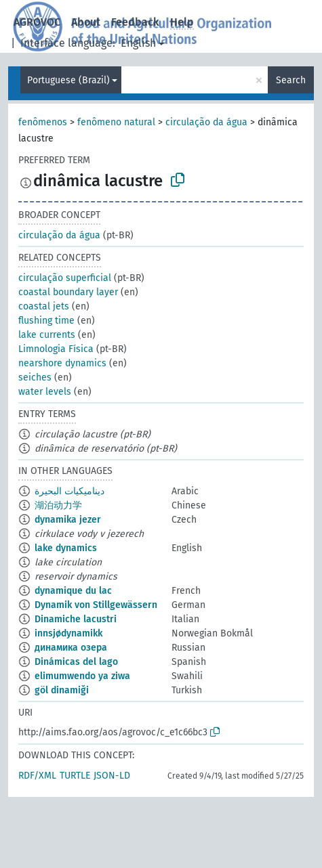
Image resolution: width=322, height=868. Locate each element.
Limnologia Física (56, 349)
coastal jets (44, 306)
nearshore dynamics (62, 363)
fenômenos (43, 122)
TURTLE (75, 776)
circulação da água (206, 122)
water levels (45, 392)
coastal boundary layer (68, 292)
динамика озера (71, 648)
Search (291, 80)
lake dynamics (66, 548)
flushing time (46, 321)
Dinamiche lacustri (76, 619)
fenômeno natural (116, 122)
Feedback (135, 22)
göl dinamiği (62, 690)
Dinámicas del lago (76, 662)
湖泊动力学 (58, 505)
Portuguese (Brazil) (68, 80)
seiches (35, 377)
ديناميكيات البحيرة (69, 491)
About (86, 22)
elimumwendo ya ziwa (82, 676)
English (138, 43)
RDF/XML (37, 776)
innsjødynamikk (68, 633)
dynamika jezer (68, 520)
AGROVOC (37, 22)
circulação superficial (65, 278)
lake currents (47, 335)
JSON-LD (112, 776)
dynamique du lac (73, 591)
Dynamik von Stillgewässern (96, 605)
